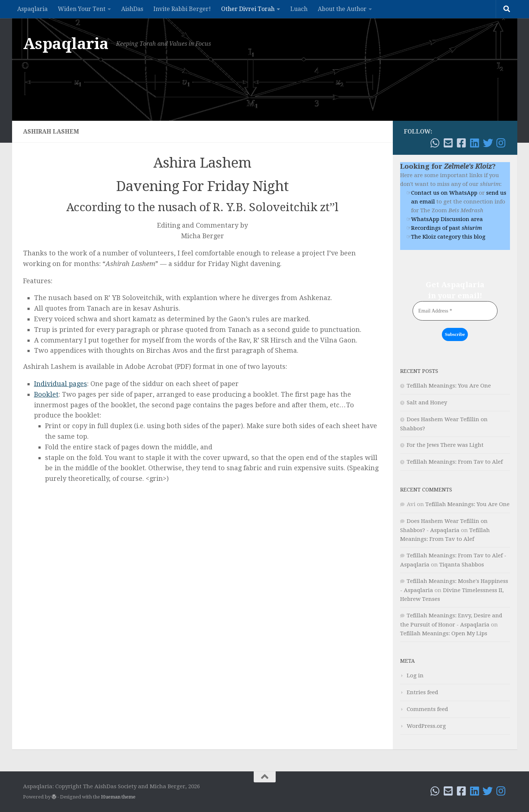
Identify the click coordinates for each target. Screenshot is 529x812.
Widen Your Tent (82, 9)
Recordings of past (446, 228)
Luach (299, 9)
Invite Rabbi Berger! (182, 9)
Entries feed (422, 692)
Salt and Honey (427, 403)
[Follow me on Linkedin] (475, 143)
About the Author (342, 9)
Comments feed (427, 709)
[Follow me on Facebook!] (462, 143)
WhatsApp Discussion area (447, 219)
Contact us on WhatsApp (444, 193)
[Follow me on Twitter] (488, 143)
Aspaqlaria (32, 9)
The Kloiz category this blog (448, 237)
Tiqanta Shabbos (462, 565)
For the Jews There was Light (445, 445)
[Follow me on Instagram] (501, 143)
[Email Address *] (455, 311)
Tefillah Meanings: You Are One (449, 386)
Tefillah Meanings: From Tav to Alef (455, 462)
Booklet (46, 394)
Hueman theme (118, 797)
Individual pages (61, 384)
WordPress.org (426, 726)
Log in (415, 676)
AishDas (132, 9)
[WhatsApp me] (435, 143)
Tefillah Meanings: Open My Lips (444, 633)
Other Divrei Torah (248, 9)
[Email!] (448, 143)
